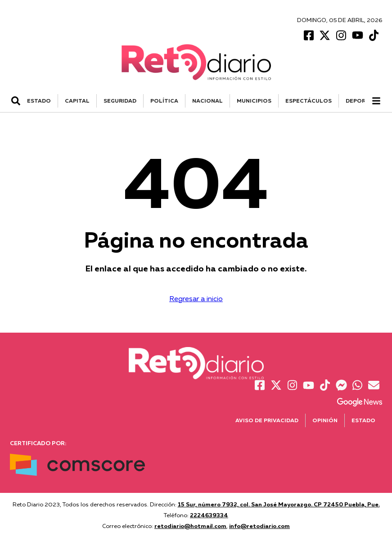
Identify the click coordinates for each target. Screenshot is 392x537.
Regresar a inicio (196, 298)
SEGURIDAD (120, 101)
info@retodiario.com (259, 526)
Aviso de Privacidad (267, 420)
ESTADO (39, 101)
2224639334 (209, 515)
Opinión (325, 420)
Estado (363, 420)
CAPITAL (77, 101)
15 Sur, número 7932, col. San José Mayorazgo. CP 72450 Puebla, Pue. (279, 504)
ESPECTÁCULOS (309, 101)
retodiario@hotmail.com (190, 526)
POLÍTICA (164, 101)
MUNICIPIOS (254, 101)
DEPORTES (361, 101)
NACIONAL (207, 101)
